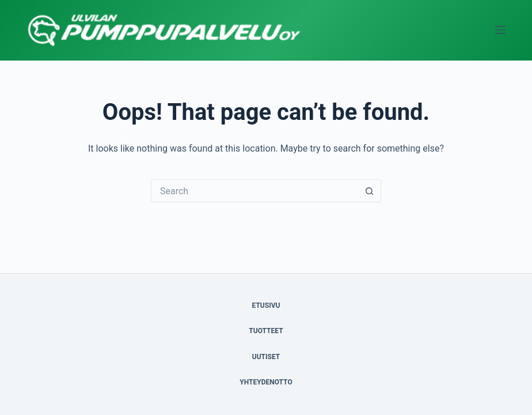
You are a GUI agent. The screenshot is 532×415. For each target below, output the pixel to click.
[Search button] (370, 191)
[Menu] (500, 30)
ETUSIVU (266, 305)
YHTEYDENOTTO (266, 382)
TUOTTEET (266, 331)
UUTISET (266, 357)
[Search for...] (254, 191)
